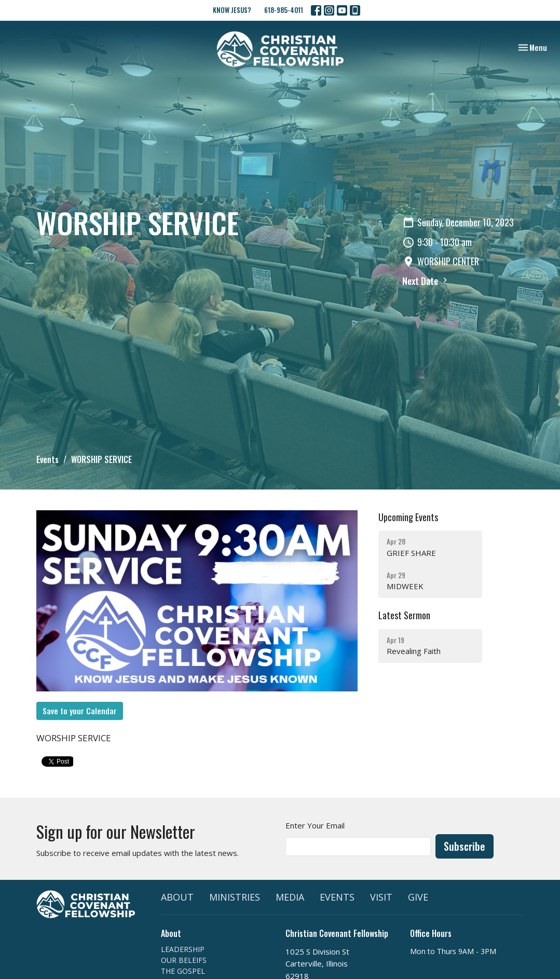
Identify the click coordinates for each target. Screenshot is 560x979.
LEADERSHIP (183, 949)
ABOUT (177, 897)
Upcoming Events (408, 517)
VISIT (381, 897)
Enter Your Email (315, 825)
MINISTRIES (235, 897)
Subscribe (465, 846)
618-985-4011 (284, 10)
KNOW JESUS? (232, 10)
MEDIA (290, 897)
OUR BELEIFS (184, 960)
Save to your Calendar (80, 711)
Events (47, 459)
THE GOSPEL (183, 971)
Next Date (426, 281)
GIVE (418, 897)
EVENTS (337, 897)
